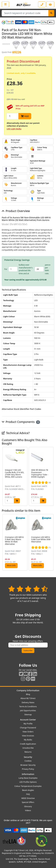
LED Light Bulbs (14, 129)
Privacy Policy (28, 769)
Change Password (28, 728)
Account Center (28, 720)
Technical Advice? (16, 433)
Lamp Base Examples (28, 778)
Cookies (28, 761)
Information (28, 774)
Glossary (28, 806)
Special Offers (28, 802)
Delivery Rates (28, 702)
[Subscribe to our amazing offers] (28, 645)
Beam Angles (28, 790)
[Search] (51, 13)
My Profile (28, 724)
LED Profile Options (28, 782)
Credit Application (28, 744)
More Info (11, 565)
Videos (28, 810)
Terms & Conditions (28, 706)
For (6, 269)
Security (28, 757)
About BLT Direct (28, 698)
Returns (28, 752)
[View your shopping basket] (50, 4)
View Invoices (28, 736)
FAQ (28, 794)
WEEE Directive (28, 798)
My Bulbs (28, 740)
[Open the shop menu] (5, 4)
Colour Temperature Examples (28, 786)
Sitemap (28, 714)
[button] (52, 476)
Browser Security (28, 765)
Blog (28, 694)
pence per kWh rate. (48, 269)
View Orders (28, 732)
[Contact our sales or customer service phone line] (42, 4)
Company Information (28, 690)
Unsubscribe (28, 748)
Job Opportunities (28, 710)
